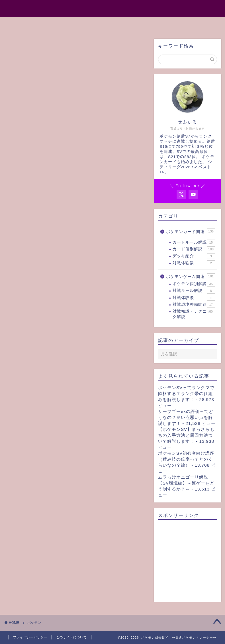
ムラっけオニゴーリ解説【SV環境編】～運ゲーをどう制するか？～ (186, 483)
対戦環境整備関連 (194, 305)
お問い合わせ (168, 24)
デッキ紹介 (194, 256)
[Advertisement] (188, 561)
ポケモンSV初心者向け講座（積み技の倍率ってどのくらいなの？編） (186, 459)
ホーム (50, 24)
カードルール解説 (194, 242)
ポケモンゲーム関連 (191, 276)
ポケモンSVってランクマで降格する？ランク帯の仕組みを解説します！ (186, 393)
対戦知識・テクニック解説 (194, 314)
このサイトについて (71, 637)
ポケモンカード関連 (191, 231)
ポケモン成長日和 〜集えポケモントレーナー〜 (113, 8)
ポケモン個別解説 (194, 284)
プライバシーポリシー (30, 637)
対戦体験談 (194, 263)
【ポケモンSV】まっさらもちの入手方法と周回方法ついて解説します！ (186, 435)
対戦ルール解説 (194, 291)
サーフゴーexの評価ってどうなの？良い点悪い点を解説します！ (186, 417)
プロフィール (85, 24)
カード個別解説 (194, 249)
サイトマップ (126, 24)
